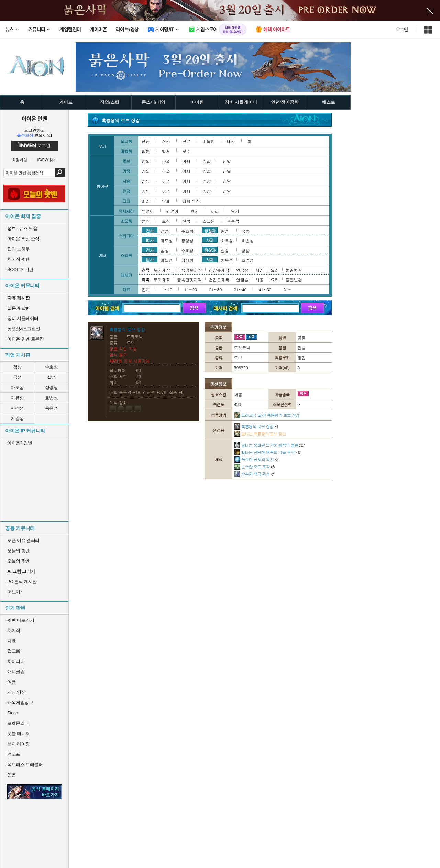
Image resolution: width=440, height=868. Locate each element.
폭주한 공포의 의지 (256, 459)
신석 (186, 221)
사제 (210, 240)
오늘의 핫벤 (19, 551)
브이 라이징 (19, 744)
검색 (60, 173)
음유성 (52, 408)
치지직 (14, 630)
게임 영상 (16, 692)
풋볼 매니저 (19, 733)
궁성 (17, 377)
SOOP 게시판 (20, 270)
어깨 (186, 161)
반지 (195, 211)
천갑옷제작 (219, 270)
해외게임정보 (20, 703)
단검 (146, 141)
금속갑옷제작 (189, 270)
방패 (166, 201)
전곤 (186, 141)
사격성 (17, 408)
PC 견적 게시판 (22, 582)
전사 (150, 230)
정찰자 (210, 230)
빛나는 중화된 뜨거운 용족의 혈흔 (270, 445)
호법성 (52, 398)
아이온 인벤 (34, 119)
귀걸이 (172, 211)
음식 (146, 221)
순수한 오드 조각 (254, 466)
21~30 (215, 290)
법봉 (146, 151)
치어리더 (16, 661)
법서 (166, 151)
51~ (288, 290)
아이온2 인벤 (20, 443)
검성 (17, 367)
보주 (186, 151)
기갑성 (17, 418)
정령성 (52, 387)
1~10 (167, 290)
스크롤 (209, 221)
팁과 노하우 (19, 249)
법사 (150, 240)
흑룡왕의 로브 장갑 (256, 426)
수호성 (52, 367)
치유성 (17, 398)
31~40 (240, 290)
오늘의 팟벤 (19, 561)
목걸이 (148, 211)
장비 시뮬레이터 (23, 318)
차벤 (12, 641)
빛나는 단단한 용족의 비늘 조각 (268, 452)
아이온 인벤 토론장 (25, 339)
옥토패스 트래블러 (25, 764)
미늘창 (209, 141)
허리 (215, 211)
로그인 (402, 30)
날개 (235, 211)
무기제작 (162, 270)
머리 (146, 201)
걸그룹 (14, 651)
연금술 (242, 270)
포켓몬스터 (18, 723)
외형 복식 (191, 201)
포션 (166, 221)
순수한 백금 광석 (254, 474)
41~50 (265, 290)
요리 (275, 270)
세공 (260, 270)
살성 (51, 377)
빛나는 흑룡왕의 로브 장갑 (260, 433)
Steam (13, 713)
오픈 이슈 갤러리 (23, 540)
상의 (146, 161)
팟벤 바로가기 (21, 620)
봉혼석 (233, 221)
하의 (166, 161)
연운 (12, 775)
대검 (231, 141)
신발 (227, 161)
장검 (166, 141)
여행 (12, 682)
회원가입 (20, 160)
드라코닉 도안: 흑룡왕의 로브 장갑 (267, 415)
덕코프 (14, 754)
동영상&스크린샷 (24, 329)
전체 (146, 290)
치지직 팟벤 (19, 259)
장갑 (207, 161)
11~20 (191, 290)
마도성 (17, 387)
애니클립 (16, 672)
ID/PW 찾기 (47, 160)
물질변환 (294, 270)
